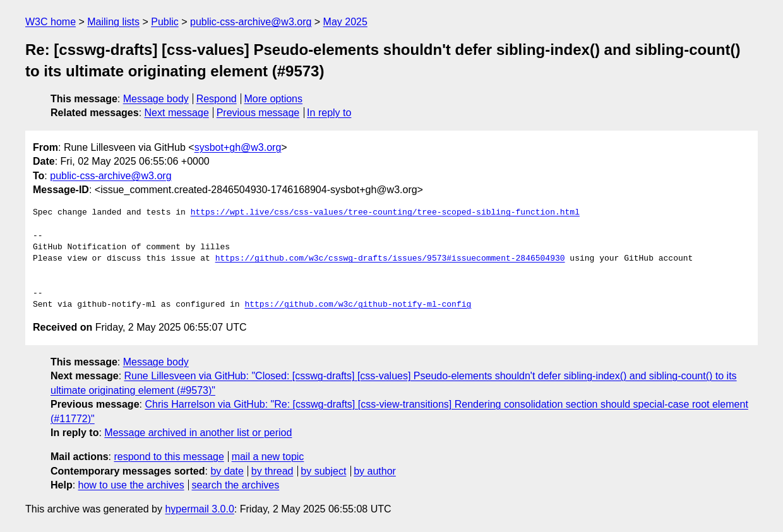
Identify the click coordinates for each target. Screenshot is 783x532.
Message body (156, 99)
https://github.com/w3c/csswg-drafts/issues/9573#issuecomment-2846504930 (390, 259)
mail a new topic (268, 457)
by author (375, 471)
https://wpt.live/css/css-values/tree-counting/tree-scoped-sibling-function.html (385, 213)
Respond (217, 99)
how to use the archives (131, 485)
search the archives (236, 485)
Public (165, 22)
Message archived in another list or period (198, 433)
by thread (272, 471)
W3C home (51, 22)
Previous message (258, 113)
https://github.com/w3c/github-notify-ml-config (358, 305)
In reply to (329, 113)
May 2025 (345, 22)
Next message (177, 113)
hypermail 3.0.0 (199, 509)
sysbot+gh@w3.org (238, 147)
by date (227, 471)
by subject (323, 471)
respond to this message (169, 457)
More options (274, 99)
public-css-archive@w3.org (251, 22)
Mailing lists (113, 22)
